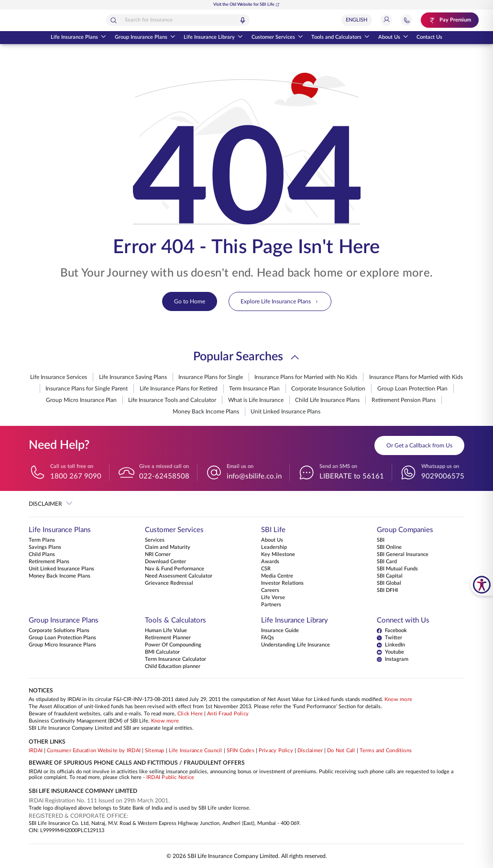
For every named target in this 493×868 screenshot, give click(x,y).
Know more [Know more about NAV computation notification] (398, 700)
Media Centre (277, 576)
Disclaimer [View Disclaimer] (310, 751)
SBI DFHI (387, 590)
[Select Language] (362, 20)
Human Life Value (166, 631)
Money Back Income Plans (206, 412)
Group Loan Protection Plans (62, 638)
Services (155, 540)
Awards (270, 562)
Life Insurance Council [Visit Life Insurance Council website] (196, 751)
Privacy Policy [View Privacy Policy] (276, 751)
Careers (270, 590)
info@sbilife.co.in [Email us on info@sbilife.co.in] (254, 476)
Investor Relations (282, 583)
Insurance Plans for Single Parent (87, 389)
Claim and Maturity (168, 547)
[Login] (391, 20)
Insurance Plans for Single (211, 377)
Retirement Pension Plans (404, 400)
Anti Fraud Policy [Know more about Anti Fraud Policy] (228, 714)
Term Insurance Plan (254, 389)
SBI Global (389, 583)
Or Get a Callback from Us (419, 445)
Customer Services (277, 38)
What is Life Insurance (256, 400)
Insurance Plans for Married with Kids (416, 377)
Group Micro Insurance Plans (62, 645)
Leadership (274, 547)
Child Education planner (173, 667)
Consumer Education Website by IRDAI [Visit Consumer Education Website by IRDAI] (94, 751)
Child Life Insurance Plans (327, 400)
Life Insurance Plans (78, 38)
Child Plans (42, 555)
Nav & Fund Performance (175, 569)
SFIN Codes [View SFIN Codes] (241, 751)
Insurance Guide (280, 631)
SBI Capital (390, 576)
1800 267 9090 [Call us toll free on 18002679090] (76, 476)
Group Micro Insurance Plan (81, 400)
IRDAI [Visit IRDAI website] (36, 751)
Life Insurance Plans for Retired (179, 389)
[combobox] (212, 20)
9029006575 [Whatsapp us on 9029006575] (443, 476)
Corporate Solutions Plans (59, 631)
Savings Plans (45, 547)
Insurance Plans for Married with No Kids (306, 377)
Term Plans (42, 540)
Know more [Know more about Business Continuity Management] (165, 721)
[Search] (148, 20)
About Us (393, 38)
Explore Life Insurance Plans (280, 301)
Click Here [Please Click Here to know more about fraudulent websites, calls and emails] (190, 714)
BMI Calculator (162, 652)
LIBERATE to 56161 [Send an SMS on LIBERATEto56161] (352, 476)
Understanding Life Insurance (296, 645)
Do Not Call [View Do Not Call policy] (341, 751)
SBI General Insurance (403, 555)
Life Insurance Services (59, 377)
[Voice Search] (277, 20)
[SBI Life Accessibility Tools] (482, 584)
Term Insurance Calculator (175, 659)
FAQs (268, 638)
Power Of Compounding (173, 645)
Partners (271, 605)
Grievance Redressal (169, 583)
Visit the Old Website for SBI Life (246, 5)
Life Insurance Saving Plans (133, 377)
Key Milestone (278, 555)
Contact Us (429, 37)
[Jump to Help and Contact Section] (411, 20)
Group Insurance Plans (145, 38)
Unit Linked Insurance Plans (285, 412)
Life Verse (273, 598)
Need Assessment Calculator (179, 576)
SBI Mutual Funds (397, 569)
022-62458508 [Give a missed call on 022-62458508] (164, 476)
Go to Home (190, 301)
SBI (381, 540)
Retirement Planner (168, 638)
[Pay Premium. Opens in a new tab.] (452, 20)
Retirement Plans (49, 562)
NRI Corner (158, 555)
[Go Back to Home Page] (46, 20)
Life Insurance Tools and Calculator (172, 400)
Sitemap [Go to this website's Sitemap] (155, 751)
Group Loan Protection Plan (412, 389)
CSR (266, 569)
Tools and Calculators (340, 38)
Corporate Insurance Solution (328, 389)
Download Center (165, 562)
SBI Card (387, 562)
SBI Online (389, 547)
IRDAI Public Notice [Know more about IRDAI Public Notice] (170, 778)
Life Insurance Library (213, 38)
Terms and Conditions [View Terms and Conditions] (386, 751)
